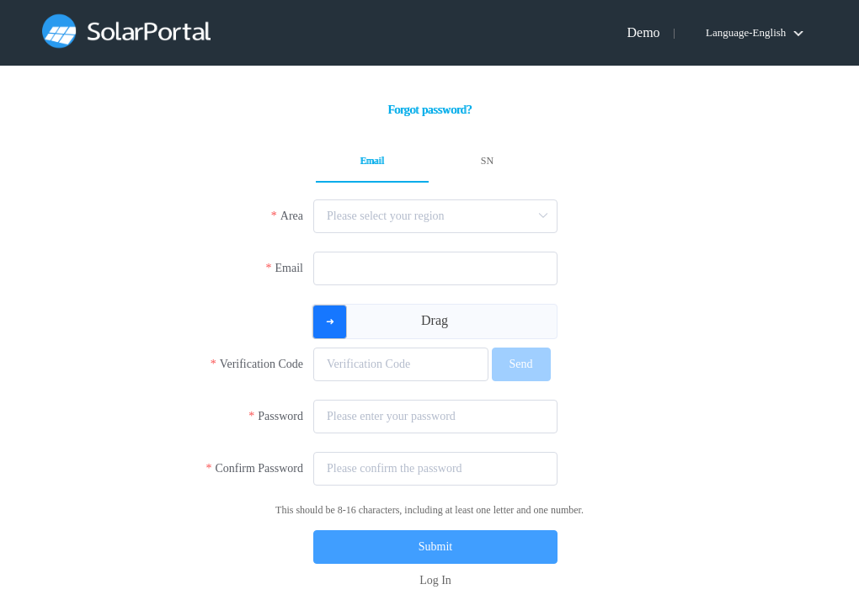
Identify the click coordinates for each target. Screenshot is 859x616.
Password (280, 416)
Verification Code (261, 364)
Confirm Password (259, 468)
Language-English (746, 32)
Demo (643, 32)
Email (289, 268)
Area (292, 216)
